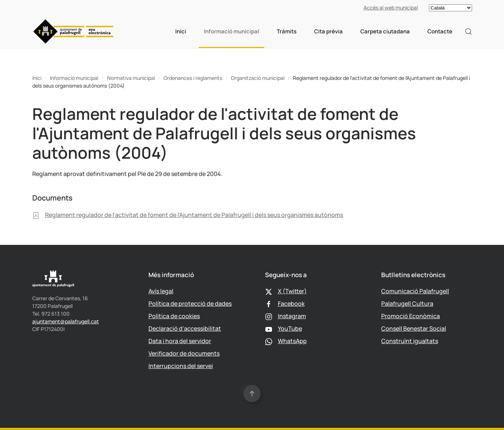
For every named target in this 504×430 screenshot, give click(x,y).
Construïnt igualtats (410, 341)
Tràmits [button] (287, 31)
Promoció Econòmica (411, 316)
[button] (468, 32)
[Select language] (450, 8)
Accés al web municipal (391, 8)
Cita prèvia (328, 31)
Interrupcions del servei (181, 366)
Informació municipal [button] (231, 31)
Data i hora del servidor (180, 341)
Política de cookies (174, 316)
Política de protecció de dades (190, 304)
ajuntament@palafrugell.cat (66, 321)
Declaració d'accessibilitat (185, 328)
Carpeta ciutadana (385, 31)
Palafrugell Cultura (407, 304)
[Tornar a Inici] (73, 32)
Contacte (440, 31)
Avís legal (161, 291)
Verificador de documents (184, 353)
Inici (181, 31)
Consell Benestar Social (414, 328)
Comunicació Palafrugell (415, 291)
